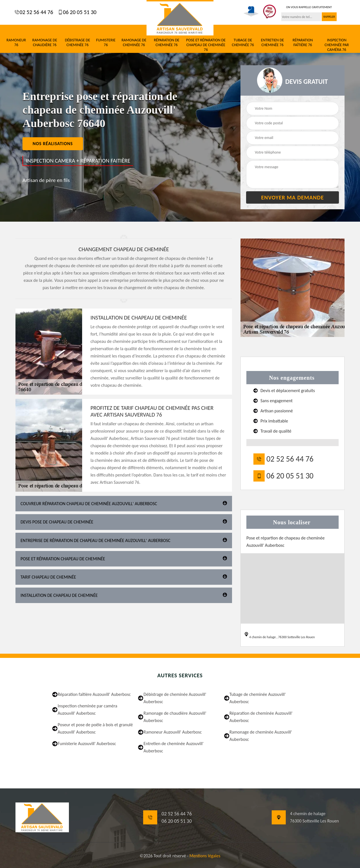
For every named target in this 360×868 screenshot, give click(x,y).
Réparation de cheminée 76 (167, 43)
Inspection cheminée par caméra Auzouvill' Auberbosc (87, 710)
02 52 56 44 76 (36, 12)
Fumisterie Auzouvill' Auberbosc (87, 744)
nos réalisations (53, 144)
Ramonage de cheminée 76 (134, 43)
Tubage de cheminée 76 (243, 43)
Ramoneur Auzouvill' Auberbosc (173, 732)
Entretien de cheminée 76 (273, 43)
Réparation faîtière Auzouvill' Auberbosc (94, 694)
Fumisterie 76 (106, 43)
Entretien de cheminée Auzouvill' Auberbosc (173, 747)
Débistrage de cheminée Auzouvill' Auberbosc (175, 698)
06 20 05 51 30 (79, 12)
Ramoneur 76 (16, 43)
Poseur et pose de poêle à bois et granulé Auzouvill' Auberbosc (95, 728)
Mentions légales (205, 856)
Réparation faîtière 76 (303, 43)
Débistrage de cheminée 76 (78, 43)
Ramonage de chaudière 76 (45, 43)
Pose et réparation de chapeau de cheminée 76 (206, 45)
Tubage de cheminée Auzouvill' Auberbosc (258, 698)
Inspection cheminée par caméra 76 (337, 45)
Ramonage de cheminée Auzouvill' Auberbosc (261, 736)
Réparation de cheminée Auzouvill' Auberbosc (261, 717)
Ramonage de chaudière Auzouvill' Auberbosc (175, 717)
